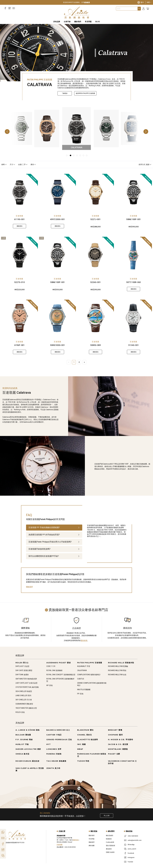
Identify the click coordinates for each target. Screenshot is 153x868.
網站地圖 (92, 846)
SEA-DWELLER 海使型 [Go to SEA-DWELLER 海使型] (24, 691)
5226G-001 (95, 282)
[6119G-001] (19, 192)
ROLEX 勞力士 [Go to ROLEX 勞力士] (22, 663)
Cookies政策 (110, 842)
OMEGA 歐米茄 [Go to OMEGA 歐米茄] (22, 754)
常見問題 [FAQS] (88, 22)
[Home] (77, 13)
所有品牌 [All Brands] (57, 22)
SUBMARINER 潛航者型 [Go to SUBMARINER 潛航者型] (24, 704)
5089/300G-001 (57, 345)
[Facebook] (5, 8)
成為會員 (87, 2)
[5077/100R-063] (134, 255)
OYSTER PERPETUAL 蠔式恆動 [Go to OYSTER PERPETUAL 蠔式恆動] (27, 687)
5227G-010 (19, 282)
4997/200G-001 (57, 219)
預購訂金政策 (110, 852)
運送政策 (109, 849)
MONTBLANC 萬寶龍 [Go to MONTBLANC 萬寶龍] (118, 749)
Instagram (131, 857)
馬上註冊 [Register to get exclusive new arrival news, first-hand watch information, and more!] (107, 816)
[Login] (143, 9)
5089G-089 (95, 345)
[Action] (3, 856)
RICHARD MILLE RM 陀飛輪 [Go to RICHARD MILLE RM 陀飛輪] (118, 666)
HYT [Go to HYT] (49, 744)
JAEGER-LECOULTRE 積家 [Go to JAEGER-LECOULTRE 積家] (28, 749)
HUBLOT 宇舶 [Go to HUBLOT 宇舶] (22, 744)
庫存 (33, 165)
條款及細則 (109, 836)
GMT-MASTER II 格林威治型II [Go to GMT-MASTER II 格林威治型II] (26, 679)
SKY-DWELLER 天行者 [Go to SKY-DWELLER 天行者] (24, 700)
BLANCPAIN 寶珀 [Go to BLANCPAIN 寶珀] (85, 730)
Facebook (131, 853)
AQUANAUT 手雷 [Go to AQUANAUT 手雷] (84, 666)
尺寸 (13, 165)
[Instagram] (10, 8)
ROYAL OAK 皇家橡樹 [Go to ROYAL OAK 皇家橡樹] (54, 670)
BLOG (98, 22)
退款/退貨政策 (111, 846)
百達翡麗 (19, 216)
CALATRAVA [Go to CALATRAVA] (82, 670)
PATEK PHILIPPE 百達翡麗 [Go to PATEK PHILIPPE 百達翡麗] (90, 663)
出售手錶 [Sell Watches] (67, 22)
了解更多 (65, 93)
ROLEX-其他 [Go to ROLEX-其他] (20, 712)
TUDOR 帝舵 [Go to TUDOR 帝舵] (83, 761)
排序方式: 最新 (145, 165)
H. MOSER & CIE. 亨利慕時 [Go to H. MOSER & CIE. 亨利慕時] (121, 740)
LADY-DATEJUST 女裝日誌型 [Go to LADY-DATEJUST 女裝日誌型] (26, 683)
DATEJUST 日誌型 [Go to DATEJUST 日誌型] (22, 666)
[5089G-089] (96, 318)
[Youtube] (14, 8)
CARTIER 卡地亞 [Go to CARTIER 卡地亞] (54, 735)
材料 (4, 165)
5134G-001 (133, 345)
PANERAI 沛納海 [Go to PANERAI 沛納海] (54, 754)
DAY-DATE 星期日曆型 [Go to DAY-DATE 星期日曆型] (24, 670)
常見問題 (92, 839)
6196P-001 (19, 345)
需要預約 (76, 840)
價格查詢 (19, 226)
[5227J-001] (96, 192)
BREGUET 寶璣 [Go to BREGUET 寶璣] (115, 730)
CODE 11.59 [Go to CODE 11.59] (51, 666)
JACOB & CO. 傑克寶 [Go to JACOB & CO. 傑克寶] (118, 744)
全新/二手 (23, 165)
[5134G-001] (134, 318)
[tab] (54, 528)
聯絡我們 (29, 587)
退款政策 (84, 640)
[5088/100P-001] (134, 192)
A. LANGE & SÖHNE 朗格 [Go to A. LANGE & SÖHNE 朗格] (28, 730)
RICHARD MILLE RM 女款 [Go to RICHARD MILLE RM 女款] (117, 675)
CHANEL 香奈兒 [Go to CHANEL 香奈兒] (85, 735)
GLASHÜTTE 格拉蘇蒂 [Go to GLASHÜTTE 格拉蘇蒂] (88, 740)
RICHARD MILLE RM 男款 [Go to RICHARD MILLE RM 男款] (117, 670)
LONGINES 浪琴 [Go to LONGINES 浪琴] (54, 749)
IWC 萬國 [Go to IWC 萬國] (81, 744)
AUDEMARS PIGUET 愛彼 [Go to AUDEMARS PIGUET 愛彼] (59, 663)
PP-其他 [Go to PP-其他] (80, 694)
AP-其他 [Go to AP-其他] (49, 685)
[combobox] (127, 9)
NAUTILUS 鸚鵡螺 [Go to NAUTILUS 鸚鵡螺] (84, 690)
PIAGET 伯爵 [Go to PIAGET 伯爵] (114, 754)
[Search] (139, 9)
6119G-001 (19, 219)
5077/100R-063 (134, 282)
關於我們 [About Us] (78, 22)
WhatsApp (131, 845)
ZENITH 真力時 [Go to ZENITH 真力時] (53, 768)
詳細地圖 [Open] (60, 845)
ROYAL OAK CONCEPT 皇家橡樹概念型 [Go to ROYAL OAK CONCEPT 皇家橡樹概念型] (61, 675)
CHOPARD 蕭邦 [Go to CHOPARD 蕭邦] (115, 735)
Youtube (130, 862)
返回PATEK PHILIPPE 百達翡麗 (85, 93)
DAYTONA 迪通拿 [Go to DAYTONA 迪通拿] (22, 675)
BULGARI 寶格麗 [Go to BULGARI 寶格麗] (23, 735)
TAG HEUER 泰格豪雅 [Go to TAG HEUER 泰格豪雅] (56, 761)
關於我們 (92, 836)
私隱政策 (109, 839)
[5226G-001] (96, 255)
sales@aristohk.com (135, 840)
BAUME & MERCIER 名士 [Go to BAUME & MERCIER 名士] (58, 730)
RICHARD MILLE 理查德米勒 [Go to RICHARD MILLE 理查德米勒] (121, 663)
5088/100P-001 (134, 219)
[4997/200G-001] (57, 192)
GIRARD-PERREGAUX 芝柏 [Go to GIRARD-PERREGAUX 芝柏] (59, 740)
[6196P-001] (19, 318)
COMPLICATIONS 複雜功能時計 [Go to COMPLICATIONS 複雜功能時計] (89, 675)
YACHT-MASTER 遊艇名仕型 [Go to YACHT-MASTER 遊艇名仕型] (26, 708)
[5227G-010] (19, 255)
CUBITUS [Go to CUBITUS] (81, 679)
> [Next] (84, 362)
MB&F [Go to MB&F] (80, 749)
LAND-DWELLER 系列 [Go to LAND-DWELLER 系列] (23, 695)
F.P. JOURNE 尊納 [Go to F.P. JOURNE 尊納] (24, 740)
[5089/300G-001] (57, 318)
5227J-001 (95, 219)
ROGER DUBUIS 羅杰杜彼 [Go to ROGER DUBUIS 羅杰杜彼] (27, 761)
